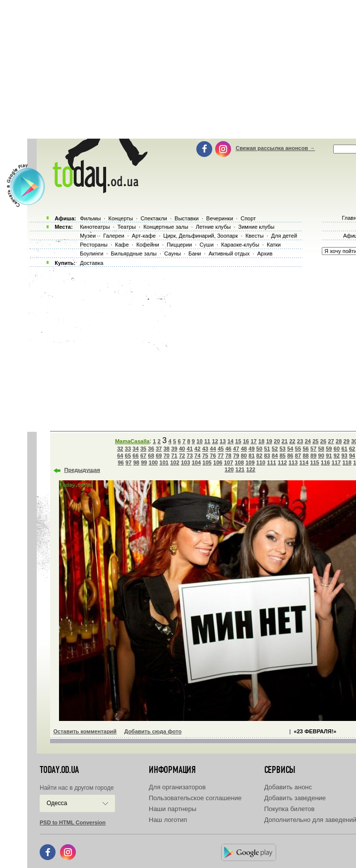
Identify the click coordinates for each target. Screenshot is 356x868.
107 (229, 462)
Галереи (114, 236)
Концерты (120, 218)
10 (199, 441)
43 (205, 449)
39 (174, 449)
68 (151, 456)
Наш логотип (168, 820)
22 (292, 441)
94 (352, 456)
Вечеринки (220, 218)
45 (221, 449)
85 (283, 456)
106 (218, 462)
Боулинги (91, 254)
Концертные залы (166, 227)
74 (197, 456)
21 (285, 441)
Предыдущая (82, 470)
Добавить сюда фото (153, 731)
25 (315, 441)
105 (207, 462)
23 (300, 441)
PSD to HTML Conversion (73, 822)
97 (128, 462)
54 (290, 449)
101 (164, 462)
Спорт (248, 218)
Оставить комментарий (85, 731)
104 (196, 462)
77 (221, 456)
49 (251, 449)
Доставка (91, 263)
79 (236, 456)
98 (136, 462)
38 (167, 449)
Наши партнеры (173, 809)
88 (305, 456)
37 (159, 449)
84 (275, 456)
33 (128, 449)
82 (259, 456)
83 (267, 456)
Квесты (255, 236)
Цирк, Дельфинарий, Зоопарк (200, 236)
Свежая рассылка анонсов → (275, 148)
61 (344, 449)
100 (153, 462)
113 (293, 462)
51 (267, 449)
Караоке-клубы (240, 245)
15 (238, 441)
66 (135, 456)
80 (244, 456)
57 (313, 449)
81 (251, 456)
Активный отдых (229, 254)
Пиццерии (179, 245)
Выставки (187, 218)
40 (182, 449)
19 (269, 441)
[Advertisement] (190, 347)
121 (240, 469)
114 (304, 462)
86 (290, 456)
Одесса (57, 803)
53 (283, 449)
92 (337, 456)
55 (298, 449)
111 (272, 462)
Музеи (88, 236)
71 (174, 456)
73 (190, 456)
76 (213, 456)
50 (259, 449)
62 (352, 449)
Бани (195, 254)
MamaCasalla (132, 441)
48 (244, 449)
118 (347, 462)
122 (251, 469)
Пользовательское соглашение (195, 798)
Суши (206, 245)
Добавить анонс (288, 787)
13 (223, 441)
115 (314, 462)
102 (175, 462)
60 (337, 449)
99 (144, 462)
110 (261, 462)
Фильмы (90, 218)
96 (120, 462)
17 (253, 441)
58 (321, 449)
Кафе (122, 245)
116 (325, 462)
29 (347, 441)
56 (305, 449)
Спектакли (154, 218)
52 (275, 449)
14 (231, 441)
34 (135, 449)
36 (151, 449)
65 (128, 456)
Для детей (284, 236)
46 (228, 449)
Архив (265, 254)
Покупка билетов (290, 809)
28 (339, 441)
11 (207, 441)
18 (261, 441)
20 (277, 441)
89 (313, 456)
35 (143, 449)
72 (182, 456)
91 (329, 456)
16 (246, 441)
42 (197, 449)
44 (213, 449)
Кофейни (148, 245)
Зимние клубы (257, 227)
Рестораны (94, 245)
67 (143, 456)
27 (331, 441)
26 (323, 441)
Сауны (173, 254)
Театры (127, 227)
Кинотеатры (95, 227)
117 (336, 462)
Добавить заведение (295, 798)
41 (190, 449)
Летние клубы (213, 227)
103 (185, 462)
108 (239, 462)
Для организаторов (177, 787)
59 (329, 449)
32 (120, 449)
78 (228, 456)
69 (159, 456)
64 (120, 456)
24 (308, 441)
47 (236, 449)
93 (344, 456)
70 (167, 456)
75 (205, 456)
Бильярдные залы (134, 254)
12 (215, 441)
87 (298, 456)
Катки (274, 245)
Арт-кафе (144, 236)
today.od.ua (59, 770)
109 (250, 462)
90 (321, 456)
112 (282, 462)
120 (229, 469)
